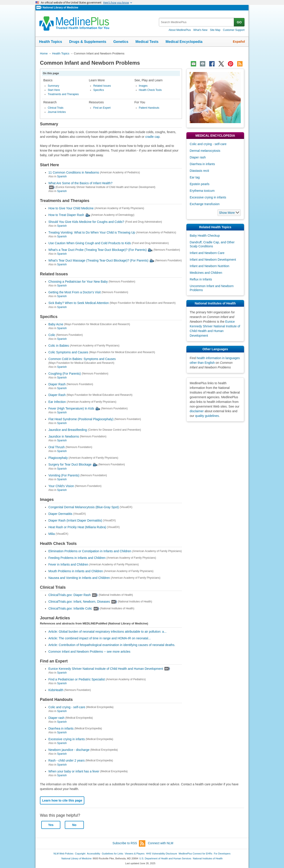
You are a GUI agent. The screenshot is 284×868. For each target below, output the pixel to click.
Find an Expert (102, 108)
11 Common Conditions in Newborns (74, 172)
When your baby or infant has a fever (74, 771)
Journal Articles (57, 112)
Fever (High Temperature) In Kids (71, 408)
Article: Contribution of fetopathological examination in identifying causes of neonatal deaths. (112, 645)
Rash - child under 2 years (66, 761)
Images (143, 86)
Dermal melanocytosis (205, 151)
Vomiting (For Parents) (64, 475)
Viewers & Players (135, 854)
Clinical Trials (56, 108)
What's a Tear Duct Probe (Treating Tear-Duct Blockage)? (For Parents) (98, 250)
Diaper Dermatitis (60, 514)
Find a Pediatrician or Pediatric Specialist (77, 679)
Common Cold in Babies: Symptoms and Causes (82, 359)
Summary (53, 86)
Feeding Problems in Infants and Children (77, 558)
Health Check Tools (150, 90)
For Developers (222, 854)
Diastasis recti (199, 171)
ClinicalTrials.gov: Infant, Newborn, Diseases (79, 602)
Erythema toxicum (202, 191)
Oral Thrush (57, 447)
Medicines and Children (206, 273)
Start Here (54, 90)
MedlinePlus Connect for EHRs (195, 854)
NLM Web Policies (63, 854)
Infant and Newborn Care (207, 253)
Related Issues (102, 86)
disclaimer (197, 411)
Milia (52, 534)
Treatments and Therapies (63, 94)
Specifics (99, 90)
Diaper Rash (57, 384)
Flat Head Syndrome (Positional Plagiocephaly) (81, 419)
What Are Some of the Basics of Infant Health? (80, 183)
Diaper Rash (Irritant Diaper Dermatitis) (75, 520)
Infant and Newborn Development (213, 260)
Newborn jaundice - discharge (69, 750)
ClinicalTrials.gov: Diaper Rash (70, 595)
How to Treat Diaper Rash (66, 215)
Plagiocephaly (58, 458)
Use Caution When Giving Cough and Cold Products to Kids (90, 243)
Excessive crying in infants (67, 739)
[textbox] (197, 22)
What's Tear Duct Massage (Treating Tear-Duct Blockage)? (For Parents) (98, 260)
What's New (200, 30)
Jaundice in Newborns (64, 436)
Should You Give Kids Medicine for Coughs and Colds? (86, 222)
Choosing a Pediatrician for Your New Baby (78, 282)
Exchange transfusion (205, 204)
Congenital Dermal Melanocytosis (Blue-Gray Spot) (84, 507)
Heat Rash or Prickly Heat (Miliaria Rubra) (77, 527)
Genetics (121, 42)
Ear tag (195, 177)
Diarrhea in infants (61, 728)
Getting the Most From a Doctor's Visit (75, 292)
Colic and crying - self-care (67, 707)
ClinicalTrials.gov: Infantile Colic (70, 608)
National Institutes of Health (208, 858)
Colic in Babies (59, 346)
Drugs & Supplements (88, 42)
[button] (229, 213)
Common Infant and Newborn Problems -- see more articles (89, 652)
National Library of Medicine (60, 8)
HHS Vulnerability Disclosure (162, 854)
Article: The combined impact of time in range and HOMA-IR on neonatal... (100, 638)
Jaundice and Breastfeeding (68, 430)
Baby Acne (56, 324)
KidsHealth (56, 690)
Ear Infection (57, 402)
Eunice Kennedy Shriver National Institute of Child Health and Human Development (106, 669)
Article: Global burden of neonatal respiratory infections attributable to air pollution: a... (107, 632)
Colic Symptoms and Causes (68, 352)
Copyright (80, 854)
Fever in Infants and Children (68, 564)
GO (239, 22)
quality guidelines (207, 416)
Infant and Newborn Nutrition (209, 266)
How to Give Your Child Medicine (71, 208)
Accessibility (94, 854)
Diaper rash (56, 718)
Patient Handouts (149, 108)
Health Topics (51, 42)
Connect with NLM (161, 843)
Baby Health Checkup (205, 236)
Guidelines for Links (112, 854)
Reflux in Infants (201, 279)
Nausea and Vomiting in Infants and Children (79, 578)
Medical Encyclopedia (184, 42)
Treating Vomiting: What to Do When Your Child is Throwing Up (92, 232)
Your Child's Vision (61, 486)
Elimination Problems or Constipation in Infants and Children (90, 551)
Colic (52, 335)
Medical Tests (147, 42)
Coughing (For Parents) (65, 374)
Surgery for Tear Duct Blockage (70, 465)
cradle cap (153, 137)
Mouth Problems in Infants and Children (76, 571)
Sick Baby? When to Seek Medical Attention (79, 303)
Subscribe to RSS (129, 843)
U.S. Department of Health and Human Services (165, 858)
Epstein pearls (200, 184)
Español (239, 42)
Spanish (62, 176)
